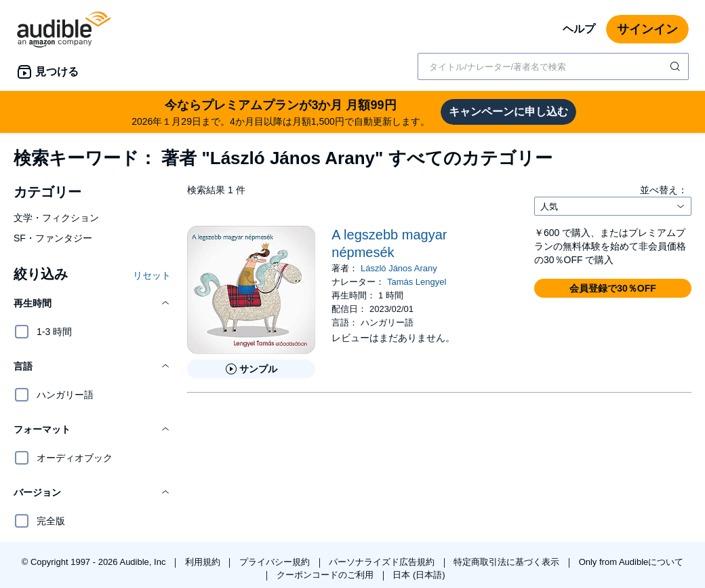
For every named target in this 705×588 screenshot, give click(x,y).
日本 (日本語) (419, 575)
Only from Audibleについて (631, 562)
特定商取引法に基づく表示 (508, 562)
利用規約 (204, 562)
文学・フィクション (56, 218)
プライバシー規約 (276, 562)
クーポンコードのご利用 (326, 575)
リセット (152, 275)
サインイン (647, 29)
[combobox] (553, 66)
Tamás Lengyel (417, 282)
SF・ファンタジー (53, 238)
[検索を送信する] (677, 66)
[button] (92, 303)
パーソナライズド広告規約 (383, 562)
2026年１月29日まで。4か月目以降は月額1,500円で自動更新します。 (281, 112)
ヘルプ (579, 29)
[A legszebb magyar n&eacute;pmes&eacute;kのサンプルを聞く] (251, 369)
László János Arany (399, 268)
